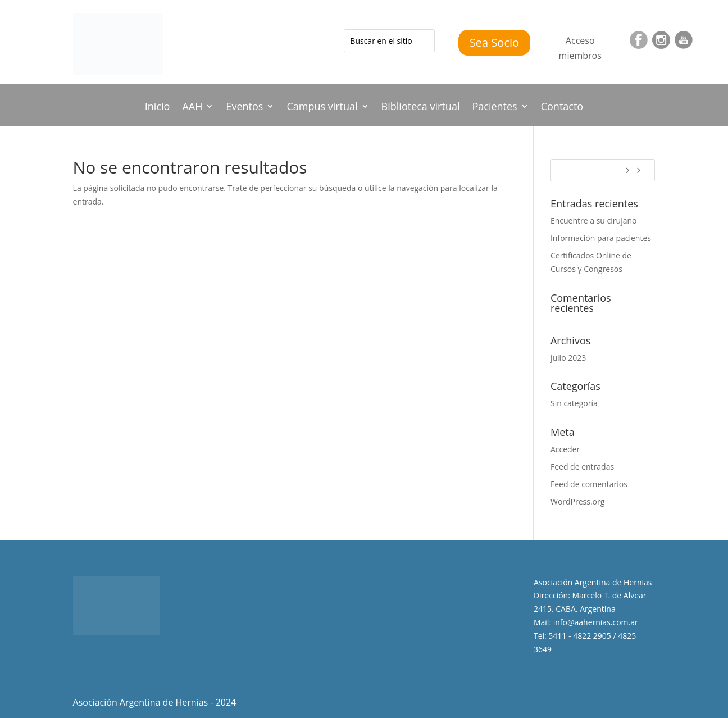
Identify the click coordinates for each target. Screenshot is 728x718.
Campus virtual (322, 108)
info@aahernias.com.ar (596, 622)
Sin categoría (574, 403)
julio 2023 (568, 358)
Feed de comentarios (589, 484)
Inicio (158, 108)
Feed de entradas (582, 467)
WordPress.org (577, 501)
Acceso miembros (580, 48)
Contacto (562, 108)
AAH (192, 108)
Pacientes (494, 108)
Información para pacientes (601, 238)
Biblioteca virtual (421, 108)
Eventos (244, 108)
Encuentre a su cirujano (594, 221)
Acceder (565, 449)
